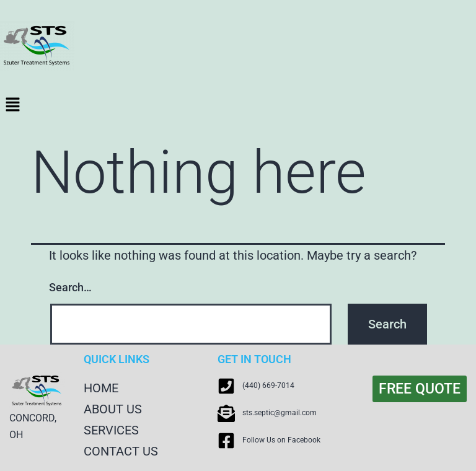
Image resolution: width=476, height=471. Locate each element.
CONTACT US (121, 451)
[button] (238, 105)
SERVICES (111, 430)
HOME (101, 388)
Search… (70, 287)
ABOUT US (113, 409)
